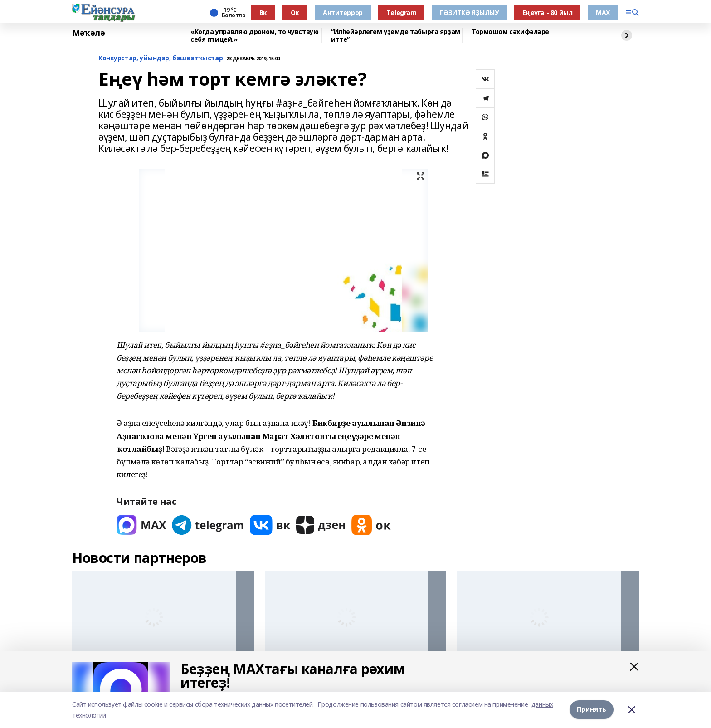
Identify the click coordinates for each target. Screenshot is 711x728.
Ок (295, 12)
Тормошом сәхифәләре (510, 32)
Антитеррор (343, 12)
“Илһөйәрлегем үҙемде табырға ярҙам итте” (396, 36)
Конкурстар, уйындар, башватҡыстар (161, 58)
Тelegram (402, 12)
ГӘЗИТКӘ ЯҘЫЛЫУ (469, 12)
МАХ (603, 12)
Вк (263, 12)
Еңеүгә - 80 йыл (548, 12)
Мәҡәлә (88, 33)
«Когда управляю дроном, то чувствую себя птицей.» (254, 36)
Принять (592, 710)
